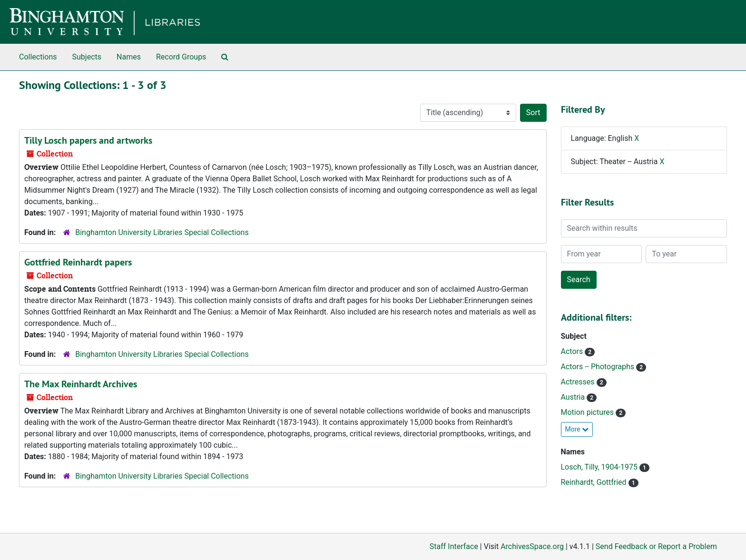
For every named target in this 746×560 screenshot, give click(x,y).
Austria (574, 397)
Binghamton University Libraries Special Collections (162, 232)
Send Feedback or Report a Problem (656, 546)
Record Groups (181, 57)
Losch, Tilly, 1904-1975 (600, 467)
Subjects (87, 57)
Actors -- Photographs (599, 367)
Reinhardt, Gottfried (595, 482)
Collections (38, 57)
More (577, 429)
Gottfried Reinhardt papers (78, 262)
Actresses (579, 382)
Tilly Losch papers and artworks (88, 140)
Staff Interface (454, 546)
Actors (573, 351)
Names (129, 57)
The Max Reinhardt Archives (81, 384)
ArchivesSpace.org (532, 546)
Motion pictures (588, 412)
